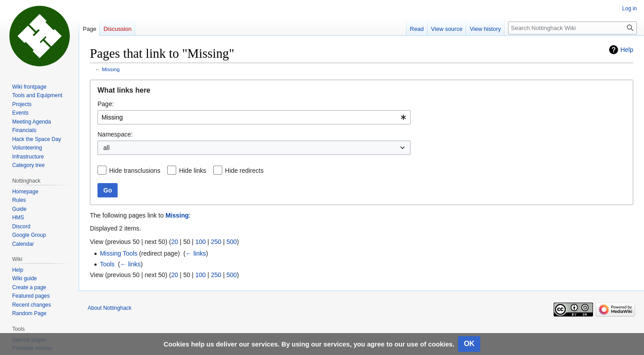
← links (196, 253)
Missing (111, 69)
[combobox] (254, 117)
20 (175, 242)
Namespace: (115, 134)
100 (201, 242)
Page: (106, 104)
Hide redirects (244, 171)
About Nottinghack (110, 308)
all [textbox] (106, 148)
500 (231, 242)
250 (216, 242)
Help (627, 50)
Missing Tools (119, 253)
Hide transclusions (135, 171)
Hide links (193, 171)
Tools (107, 264)
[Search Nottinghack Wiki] (572, 28)
